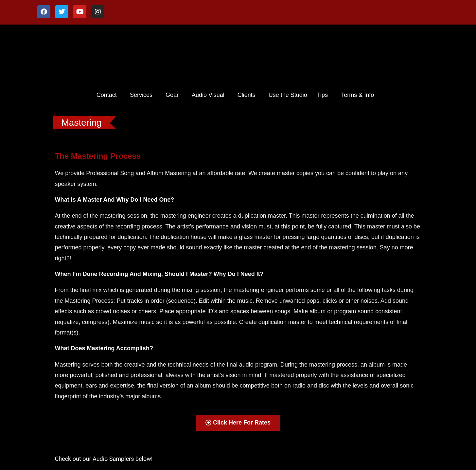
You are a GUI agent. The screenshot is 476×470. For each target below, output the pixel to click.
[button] (108, 95)
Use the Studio (288, 95)
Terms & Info (357, 95)
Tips (322, 95)
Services (141, 95)
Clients (247, 95)
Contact (107, 95)
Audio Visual (208, 95)
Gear (172, 95)
